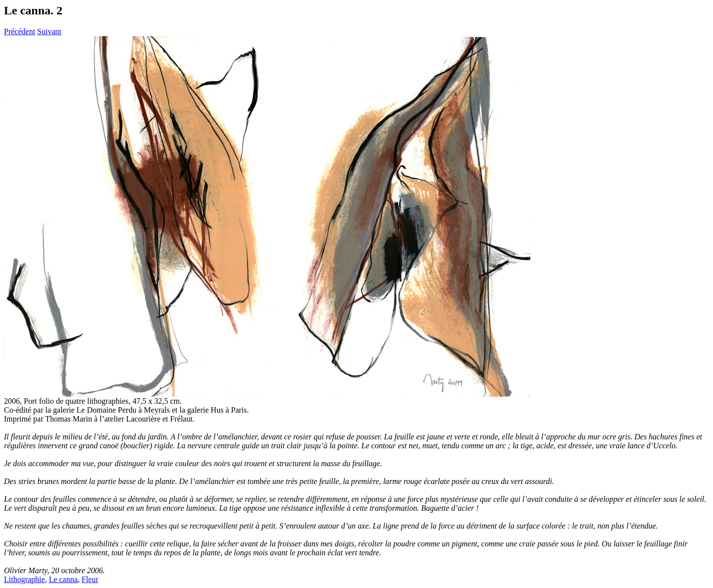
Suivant (49, 31)
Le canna (63, 579)
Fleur (90, 579)
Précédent (20, 31)
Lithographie (25, 579)
